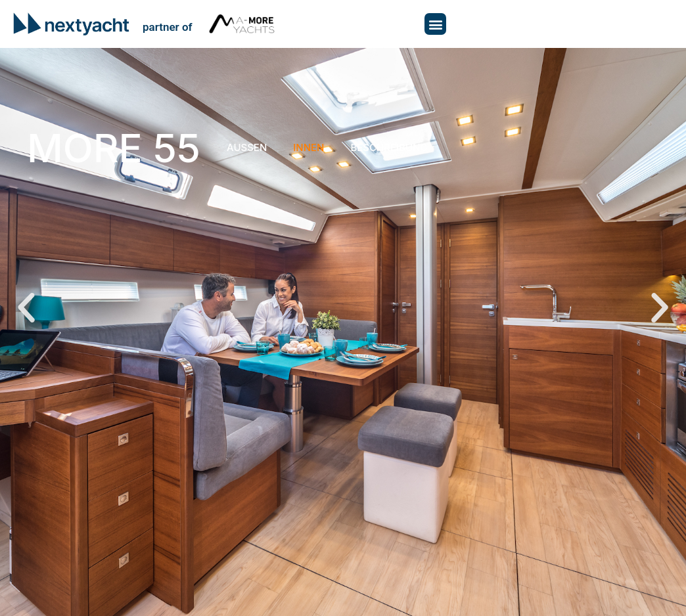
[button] (435, 24)
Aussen (247, 147)
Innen (309, 147)
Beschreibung (389, 147)
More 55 (114, 148)
